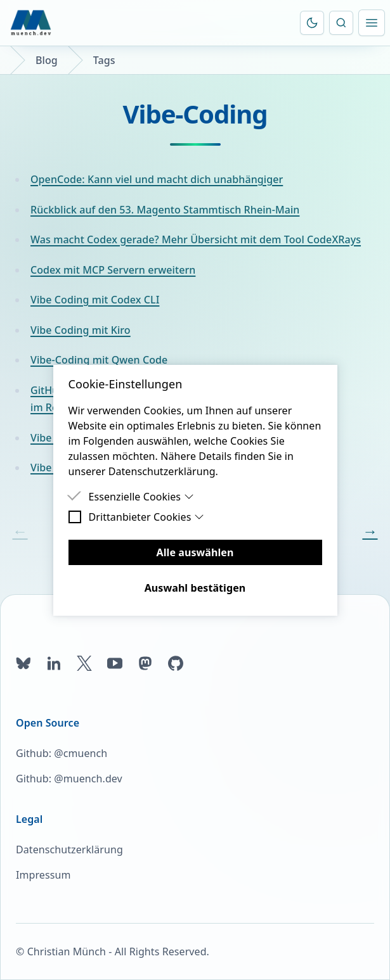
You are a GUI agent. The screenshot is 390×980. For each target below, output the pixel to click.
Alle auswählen (195, 552)
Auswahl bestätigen (195, 588)
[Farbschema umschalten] (312, 23)
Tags (104, 60)
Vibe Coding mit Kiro (81, 330)
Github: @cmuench (62, 753)
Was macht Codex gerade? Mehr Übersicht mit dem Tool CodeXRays (196, 239)
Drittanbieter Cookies (147, 517)
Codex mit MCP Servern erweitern (113, 270)
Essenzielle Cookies (141, 497)
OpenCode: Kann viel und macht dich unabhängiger (157, 179)
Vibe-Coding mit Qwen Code (99, 360)
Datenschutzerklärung (69, 850)
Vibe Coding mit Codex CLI (95, 300)
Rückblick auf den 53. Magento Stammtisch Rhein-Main (165, 210)
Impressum (43, 875)
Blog (47, 60)
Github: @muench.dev (69, 779)
